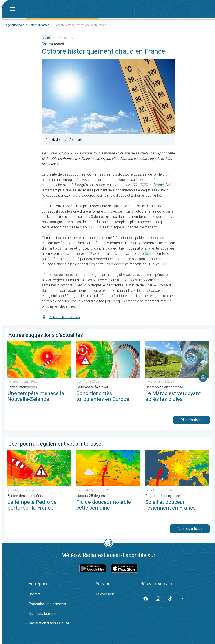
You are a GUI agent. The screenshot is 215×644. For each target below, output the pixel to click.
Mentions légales (42, 614)
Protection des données (47, 604)
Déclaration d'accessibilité (49, 623)
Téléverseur (105, 594)
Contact (34, 594)
